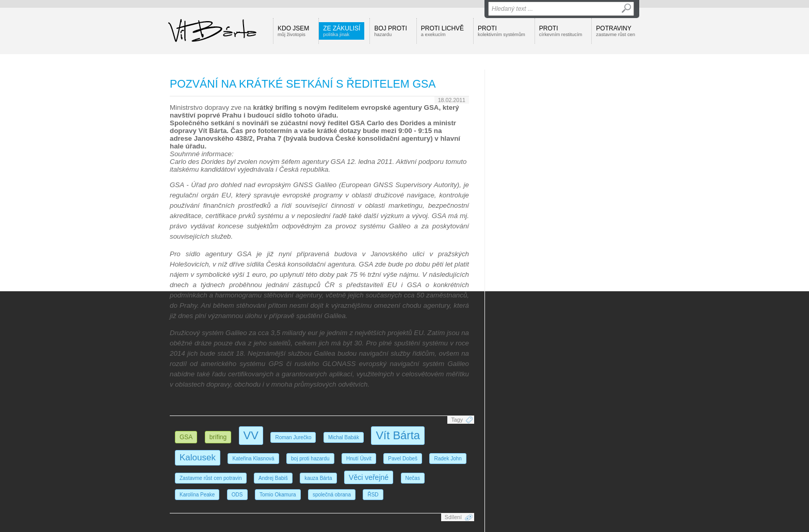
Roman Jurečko (293, 437)
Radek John (448, 459)
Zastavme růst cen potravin (211, 478)
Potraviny (616, 31)
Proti (501, 31)
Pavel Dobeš (403, 459)
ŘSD (373, 495)
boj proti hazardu (310, 459)
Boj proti (390, 31)
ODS (237, 495)
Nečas (413, 478)
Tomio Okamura (278, 495)
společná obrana (332, 495)
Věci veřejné (369, 477)
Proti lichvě (442, 31)
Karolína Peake (197, 495)
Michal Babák (344, 437)
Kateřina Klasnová (253, 459)
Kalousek (198, 458)
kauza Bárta (318, 478)
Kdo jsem (293, 31)
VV (251, 435)
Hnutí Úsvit (359, 459)
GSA (186, 437)
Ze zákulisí (342, 31)
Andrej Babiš (273, 478)
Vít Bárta (398, 435)
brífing (218, 437)
